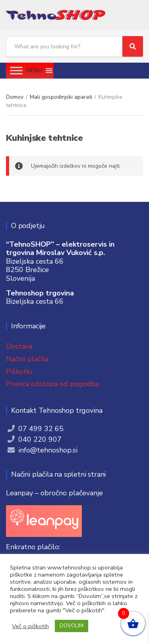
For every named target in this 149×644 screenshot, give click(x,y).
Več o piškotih (30, 626)
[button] (34, 71)
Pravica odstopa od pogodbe (53, 384)
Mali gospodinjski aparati (61, 97)
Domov (15, 97)
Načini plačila (27, 359)
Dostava (19, 346)
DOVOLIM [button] (72, 626)
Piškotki (19, 372)
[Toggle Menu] (16, 70)
